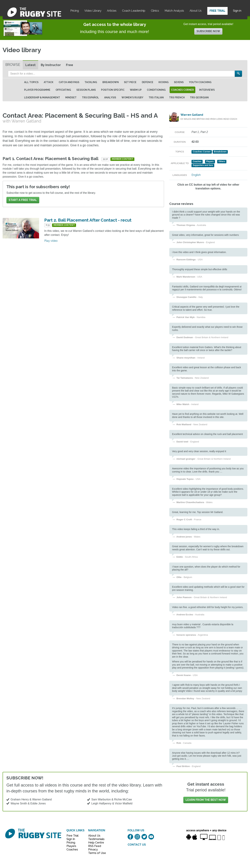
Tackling (91, 82)
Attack (49, 82)
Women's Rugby (132, 97)
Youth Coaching (200, 82)
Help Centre (95, 843)
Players (71, 846)
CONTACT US (137, 845)
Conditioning (156, 90)
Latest (30, 65)
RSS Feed (95, 846)
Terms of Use (95, 853)
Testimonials (95, 839)
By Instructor (51, 65)
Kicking (164, 82)
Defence (148, 82)
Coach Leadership (134, 11)
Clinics (155, 11)
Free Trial (217, 11)
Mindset (71, 97)
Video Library (93, 11)
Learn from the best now (206, 800)
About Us (196, 11)
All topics (31, 82)
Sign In (71, 839)
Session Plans (86, 90)
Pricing (75, 11)
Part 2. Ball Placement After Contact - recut (88, 220)
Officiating (63, 90)
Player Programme (37, 90)
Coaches (72, 849)
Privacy (93, 849)
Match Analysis (174, 11)
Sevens (179, 82)
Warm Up (136, 90)
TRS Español (90, 97)
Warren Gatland (192, 115)
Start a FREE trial (23, 200)
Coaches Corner (182, 90)
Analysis (110, 97)
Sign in (237, 11)
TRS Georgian (199, 97)
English (196, 175)
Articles (112, 11)
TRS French (177, 97)
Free (70, 65)
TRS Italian (156, 97)
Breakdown (111, 82)
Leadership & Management (42, 97)
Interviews (207, 90)
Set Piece (130, 82)
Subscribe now (208, 31)
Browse (13, 65)
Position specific (113, 90)
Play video (51, 241)
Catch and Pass (69, 82)
